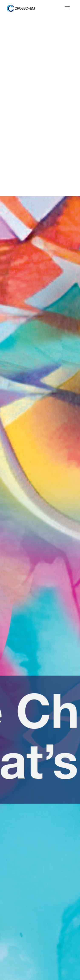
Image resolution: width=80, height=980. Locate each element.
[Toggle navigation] (67, 8)
